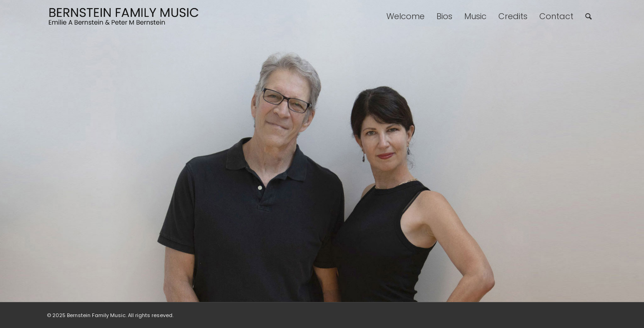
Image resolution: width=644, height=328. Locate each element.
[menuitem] (406, 16)
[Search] (588, 16)
